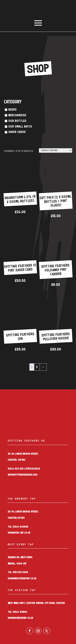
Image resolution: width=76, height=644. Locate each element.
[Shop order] (56, 150)
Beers (12, 110)
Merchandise (17, 115)
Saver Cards (17, 132)
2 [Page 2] (37, 367)
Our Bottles (17, 121)
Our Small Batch (20, 126)
